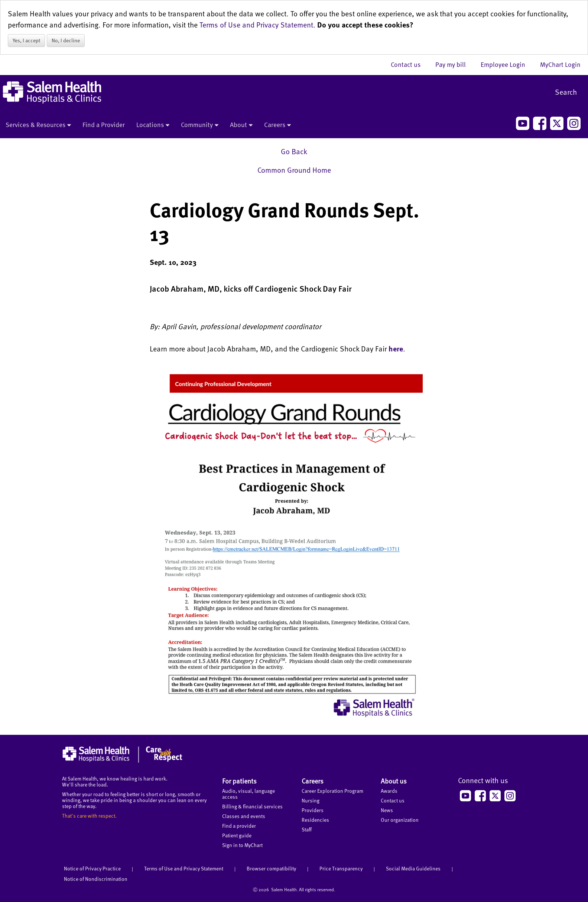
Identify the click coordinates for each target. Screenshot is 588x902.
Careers (277, 125)
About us (394, 781)
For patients (239, 781)
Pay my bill (454, 64)
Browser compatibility (271, 868)
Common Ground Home (294, 170)
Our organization (400, 820)
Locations (153, 125)
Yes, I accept (26, 40)
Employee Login (507, 64)
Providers (313, 810)
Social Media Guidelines (413, 868)
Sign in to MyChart (242, 845)
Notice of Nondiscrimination (96, 879)
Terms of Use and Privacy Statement (256, 25)
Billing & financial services (252, 806)
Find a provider (239, 826)
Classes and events (244, 816)
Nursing (311, 800)
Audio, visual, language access (248, 794)
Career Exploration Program (332, 791)
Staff (307, 829)
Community (200, 125)
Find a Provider (104, 124)
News (387, 810)
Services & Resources (38, 125)
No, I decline (66, 40)
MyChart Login (560, 64)
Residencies (315, 820)
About (241, 125)
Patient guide (237, 835)
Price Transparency (341, 868)
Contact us (409, 64)
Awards (389, 791)
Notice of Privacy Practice (92, 868)
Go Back (294, 151)
